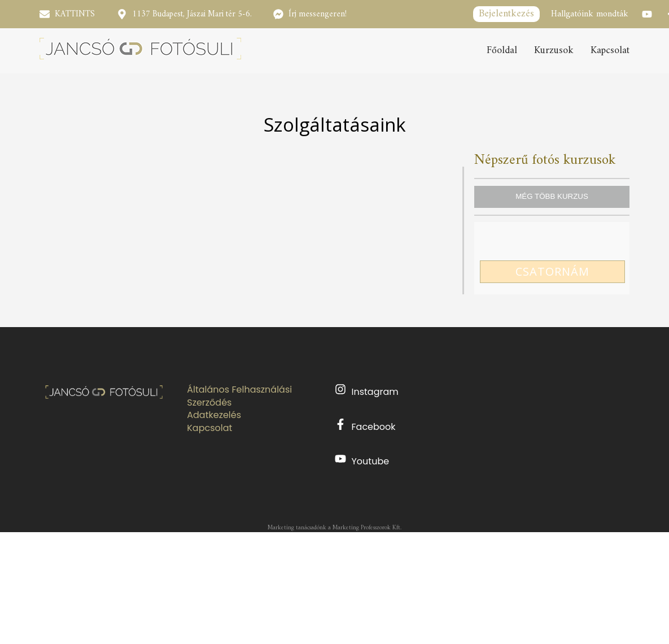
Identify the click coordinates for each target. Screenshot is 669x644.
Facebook (365, 426)
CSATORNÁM (552, 271)
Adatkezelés (214, 415)
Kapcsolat (610, 51)
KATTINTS (75, 14)
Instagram (367, 391)
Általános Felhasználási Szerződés (239, 396)
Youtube (362, 460)
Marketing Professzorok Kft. (367, 528)
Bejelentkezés (506, 14)
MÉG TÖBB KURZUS (552, 196)
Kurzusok (554, 51)
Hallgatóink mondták (590, 14)
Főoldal (502, 51)
